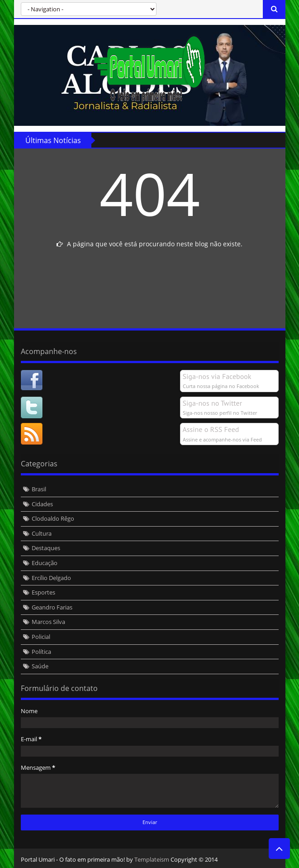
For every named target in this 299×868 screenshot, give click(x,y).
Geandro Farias (52, 607)
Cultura (42, 533)
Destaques (46, 548)
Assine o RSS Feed (211, 429)
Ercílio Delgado (51, 578)
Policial (41, 637)
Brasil (39, 489)
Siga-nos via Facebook (217, 376)
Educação (45, 563)
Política (41, 652)
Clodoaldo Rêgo (53, 518)
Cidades (42, 504)
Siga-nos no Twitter (213, 403)
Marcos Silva (48, 622)
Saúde (40, 666)
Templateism (152, 859)
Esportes (43, 592)
